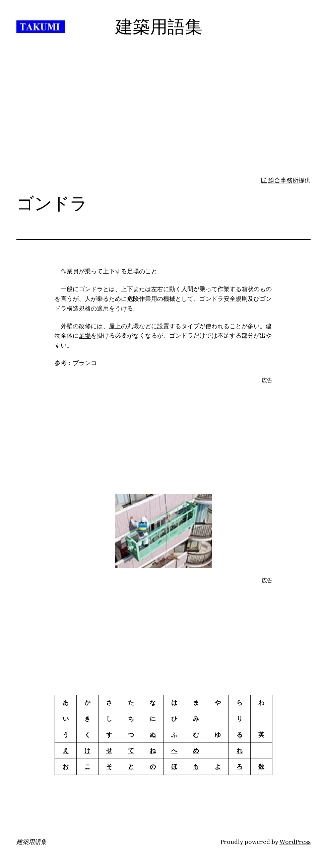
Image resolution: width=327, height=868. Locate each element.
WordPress (295, 842)
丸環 (133, 326)
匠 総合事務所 (280, 180)
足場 (85, 335)
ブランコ (85, 363)
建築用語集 (31, 842)
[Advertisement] (163, 123)
